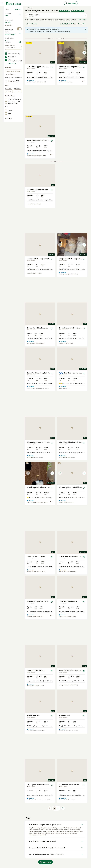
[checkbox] (6, 85)
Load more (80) (15, 117)
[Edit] (20, 125)
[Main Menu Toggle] (2, 3)
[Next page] (63, 762)
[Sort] (73, 55)
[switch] (19, 72)
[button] (72, 84)
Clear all (18, 40)
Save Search (32, 55)
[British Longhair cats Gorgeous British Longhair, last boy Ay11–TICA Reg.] (40, 247)
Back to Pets (10, 44)
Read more (83, 51)
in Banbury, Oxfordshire (71, 41)
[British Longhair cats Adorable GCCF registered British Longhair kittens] (72, 84)
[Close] (85, 60)
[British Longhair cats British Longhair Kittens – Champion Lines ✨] (72, 430)
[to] (19, 174)
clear (19, 76)
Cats (7, 48)
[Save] (52, 98)
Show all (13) (12, 147)
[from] (10, 174)
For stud (9, 65)
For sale (9, 57)
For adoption (11, 61)
